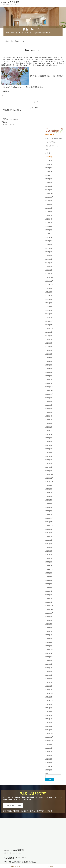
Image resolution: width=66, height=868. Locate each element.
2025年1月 (49, 164)
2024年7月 (49, 179)
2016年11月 (49, 478)
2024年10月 (49, 175)
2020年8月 (49, 336)
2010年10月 (49, 741)
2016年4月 (49, 504)
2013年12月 (49, 606)
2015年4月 (49, 547)
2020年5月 (49, 347)
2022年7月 (49, 252)
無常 (47, 149)
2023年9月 (49, 201)
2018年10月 (49, 394)
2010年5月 (49, 759)
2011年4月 (49, 719)
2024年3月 (49, 183)
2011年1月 (49, 730)
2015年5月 (49, 544)
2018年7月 (49, 405)
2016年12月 (49, 474)
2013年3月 (49, 639)
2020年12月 (49, 321)
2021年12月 (49, 277)
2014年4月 (49, 591)
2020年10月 (49, 329)
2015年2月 (49, 555)
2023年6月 (49, 212)
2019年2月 (49, 380)
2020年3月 (49, 354)
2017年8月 (49, 445)
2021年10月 (49, 285)
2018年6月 (49, 409)
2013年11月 (49, 609)
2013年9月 (49, 617)
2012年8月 (49, 664)
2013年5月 (49, 631)
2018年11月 (49, 390)
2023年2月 (49, 226)
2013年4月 (49, 635)
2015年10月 (49, 526)
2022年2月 (49, 270)
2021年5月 (49, 303)
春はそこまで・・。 (52, 146)
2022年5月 (49, 259)
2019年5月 (49, 369)
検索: (47, 774)
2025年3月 (49, 161)
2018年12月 (49, 387)
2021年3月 (49, 310)
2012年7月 (49, 668)
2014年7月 (49, 580)
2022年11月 (49, 237)
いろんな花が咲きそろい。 (54, 138)
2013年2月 (49, 642)
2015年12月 (49, 518)
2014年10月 (49, 569)
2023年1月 (49, 230)
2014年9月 (49, 573)
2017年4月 (49, 460)
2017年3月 (49, 463)
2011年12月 (49, 693)
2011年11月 (49, 697)
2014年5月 (49, 588)
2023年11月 (49, 193)
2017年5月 (49, 456)
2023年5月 (49, 215)
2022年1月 (49, 274)
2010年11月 (49, 737)
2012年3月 (49, 682)
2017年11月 (49, 434)
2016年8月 (49, 489)
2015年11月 (49, 522)
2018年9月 (49, 398)
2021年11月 (49, 281)
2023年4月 (49, 219)
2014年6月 (49, 584)
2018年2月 (49, 423)
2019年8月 (49, 358)
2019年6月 (49, 365)
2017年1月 (49, 471)
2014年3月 (49, 595)
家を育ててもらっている (10, 120)
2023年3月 (49, 223)
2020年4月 (49, 350)
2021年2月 (49, 314)
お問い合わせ (16, 866)
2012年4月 (49, 679)
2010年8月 (49, 748)
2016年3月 (49, 507)
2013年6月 (49, 628)
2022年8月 (49, 248)
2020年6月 (49, 343)
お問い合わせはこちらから (13, 805)
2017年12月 (49, 431)
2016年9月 (49, 485)
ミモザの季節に (51, 142)
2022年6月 (49, 256)
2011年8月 (49, 704)
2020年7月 (49, 339)
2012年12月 (49, 650)
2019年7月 (49, 361)
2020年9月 (49, 332)
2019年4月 (49, 372)
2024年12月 (49, 168)
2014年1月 (49, 602)
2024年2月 (49, 186)
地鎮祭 (48, 153)
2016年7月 (49, 493)
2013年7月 (49, 624)
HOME (3, 41)
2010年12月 (49, 734)
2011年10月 (49, 701)
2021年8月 (49, 292)
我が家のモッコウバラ (10, 124)
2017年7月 (49, 449)
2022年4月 (49, 263)
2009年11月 (49, 766)
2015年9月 (49, 529)
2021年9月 (49, 288)
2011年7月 (49, 708)
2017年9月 (49, 442)
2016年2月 (49, 511)
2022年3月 (49, 266)
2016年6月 (49, 496)
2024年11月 (49, 172)
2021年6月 (49, 299)
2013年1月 (49, 646)
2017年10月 (49, 438)
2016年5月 (49, 500)
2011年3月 (49, 723)
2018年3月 (49, 420)
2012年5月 (49, 675)
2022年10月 (49, 241)
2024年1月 (49, 190)
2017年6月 (49, 453)
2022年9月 (49, 245)
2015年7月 (49, 536)
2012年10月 (49, 657)
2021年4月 (49, 307)
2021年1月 (49, 318)
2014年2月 (49, 598)
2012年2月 (49, 686)
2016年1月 (49, 515)
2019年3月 (49, 376)
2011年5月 (49, 715)
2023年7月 (49, 208)
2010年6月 (49, 755)
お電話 (50, 866)
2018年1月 (49, 427)
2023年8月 (49, 204)
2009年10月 (49, 770)
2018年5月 (49, 412)
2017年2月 (49, 467)
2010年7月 (49, 752)
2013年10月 (49, 613)
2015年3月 (49, 551)
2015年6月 (49, 540)
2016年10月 (49, 482)
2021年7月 (49, 296)
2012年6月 (49, 671)
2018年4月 (49, 416)
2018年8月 (49, 401)
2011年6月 (49, 712)
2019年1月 (49, 383)
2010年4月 (49, 763)
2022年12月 (49, 234)
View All (3, 121)
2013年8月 (49, 620)
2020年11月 (49, 325)
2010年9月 (49, 744)
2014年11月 (49, 566)
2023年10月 (49, 197)
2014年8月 (49, 577)
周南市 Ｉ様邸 (10, 41)
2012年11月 (49, 653)
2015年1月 (49, 558)
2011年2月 (49, 726)
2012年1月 (49, 690)
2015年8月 (49, 533)
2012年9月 (49, 661)
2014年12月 (49, 562)
